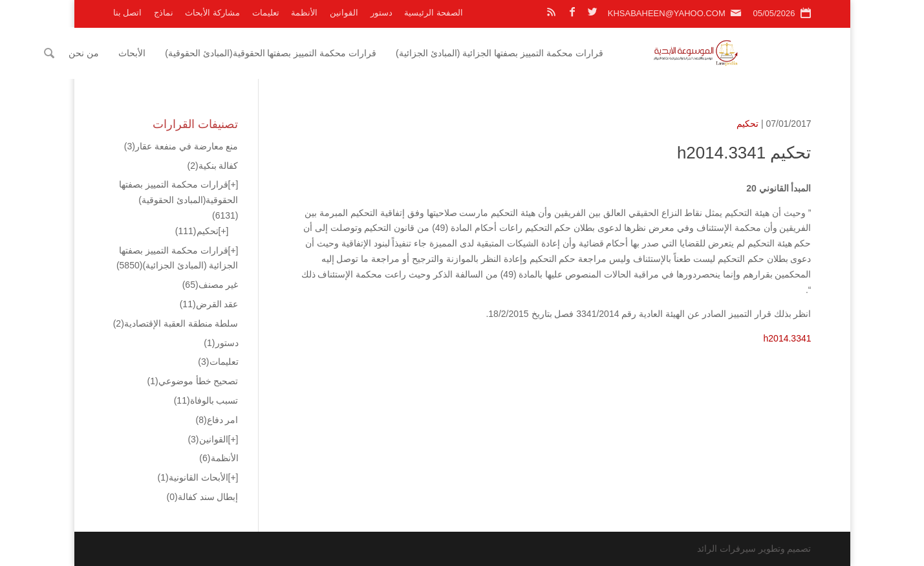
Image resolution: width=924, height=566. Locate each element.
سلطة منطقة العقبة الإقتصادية (176, 323)
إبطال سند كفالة (203, 497)
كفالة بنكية (212, 166)
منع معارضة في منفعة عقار (181, 146)
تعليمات (266, 13)
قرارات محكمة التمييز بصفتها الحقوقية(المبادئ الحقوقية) (340, 53)
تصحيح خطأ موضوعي (193, 381)
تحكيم (747, 124)
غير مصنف (210, 285)
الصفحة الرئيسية (434, 13)
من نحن (154, 53)
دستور (381, 13)
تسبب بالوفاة (206, 400)
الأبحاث (202, 53)
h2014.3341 (788, 338)
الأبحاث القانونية (193, 477)
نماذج (164, 13)
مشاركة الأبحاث (212, 13)
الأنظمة (304, 13)
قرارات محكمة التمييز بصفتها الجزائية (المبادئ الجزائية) (569, 53)
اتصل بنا (128, 13)
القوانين (344, 13)
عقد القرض (209, 304)
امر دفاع (217, 420)
